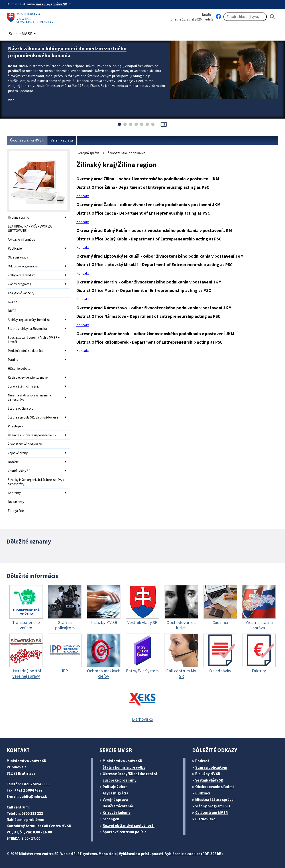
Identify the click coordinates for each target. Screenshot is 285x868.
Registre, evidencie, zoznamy (28, 377)
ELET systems (85, 854)
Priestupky (15, 426)
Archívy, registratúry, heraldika (29, 320)
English (208, 14)
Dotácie (13, 462)
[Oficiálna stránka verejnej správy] (54, 4)
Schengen (111, 819)
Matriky (13, 360)
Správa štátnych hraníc (24, 386)
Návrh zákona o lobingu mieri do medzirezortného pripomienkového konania (67, 52)
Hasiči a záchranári (119, 806)
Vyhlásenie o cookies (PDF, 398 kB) (194, 854)
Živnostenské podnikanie (25, 444)
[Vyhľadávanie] (245, 17)
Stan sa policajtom (211, 767)
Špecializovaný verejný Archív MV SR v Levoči (34, 340)
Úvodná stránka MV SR (27, 140)
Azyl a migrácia (115, 793)
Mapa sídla (108, 854)
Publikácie (15, 248)
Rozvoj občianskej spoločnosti (129, 825)
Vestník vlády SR (19, 471)
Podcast (202, 761)
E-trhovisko (205, 819)
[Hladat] (273, 17)
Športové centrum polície (125, 832)
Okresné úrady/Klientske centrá (130, 774)
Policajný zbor (115, 787)
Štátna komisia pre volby (124, 767)
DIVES (12, 311)
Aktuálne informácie (22, 239)
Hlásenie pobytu (19, 368)
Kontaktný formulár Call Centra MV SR (39, 826)
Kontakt (83, 196)
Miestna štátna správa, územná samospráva (29, 397)
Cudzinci (203, 793)
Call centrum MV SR (212, 813)
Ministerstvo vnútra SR (122, 761)
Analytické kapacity (21, 293)
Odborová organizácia (23, 266)
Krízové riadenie (117, 813)
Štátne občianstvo (21, 408)
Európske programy (120, 780)
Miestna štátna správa (214, 800)
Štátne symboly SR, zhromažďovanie (33, 417)
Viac (11, 100)
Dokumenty (16, 502)
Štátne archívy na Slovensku (27, 329)
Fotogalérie (16, 511)
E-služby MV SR (208, 774)
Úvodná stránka (19, 217)
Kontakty (14, 493)
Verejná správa (62, 140)
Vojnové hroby (18, 453)
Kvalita (12, 302)
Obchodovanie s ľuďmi (215, 787)
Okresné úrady (18, 257)
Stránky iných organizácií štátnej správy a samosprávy (36, 482)
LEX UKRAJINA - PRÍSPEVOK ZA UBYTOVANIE (30, 228)
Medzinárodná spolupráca (25, 351)
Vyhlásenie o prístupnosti (141, 854)
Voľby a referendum (21, 275)
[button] (23, 32)
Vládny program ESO (22, 284)
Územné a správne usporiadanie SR (32, 435)
